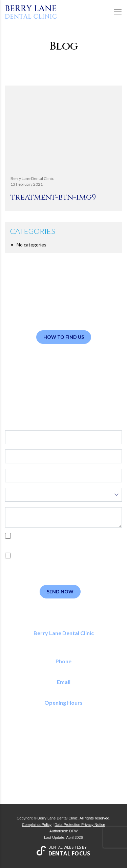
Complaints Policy (37, 825)
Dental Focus (69, 853)
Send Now (60, 592)
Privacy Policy (77, 543)
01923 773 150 (63, 669)
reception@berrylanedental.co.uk (63, 689)
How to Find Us (64, 337)
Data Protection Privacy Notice (80, 825)
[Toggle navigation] (118, 12)
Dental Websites (65, 847)
